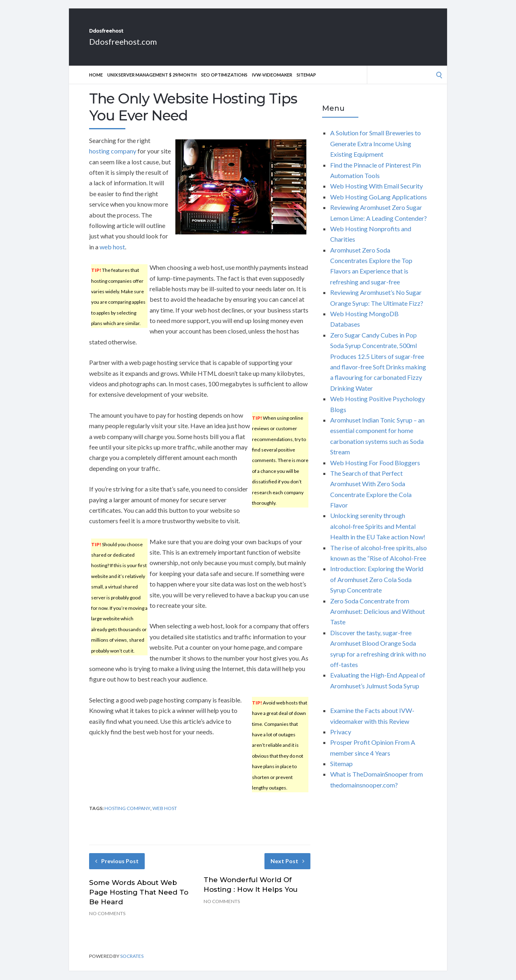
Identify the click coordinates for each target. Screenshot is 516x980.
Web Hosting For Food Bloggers (375, 471)
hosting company (113, 160)
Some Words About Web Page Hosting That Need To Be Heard (139, 901)
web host (112, 256)
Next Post (287, 870)
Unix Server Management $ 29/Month (152, 84)
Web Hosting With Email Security (377, 195)
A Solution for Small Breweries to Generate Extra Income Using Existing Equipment (376, 152)
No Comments (107, 922)
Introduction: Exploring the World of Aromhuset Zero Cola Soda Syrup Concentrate (377, 588)
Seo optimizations (224, 84)
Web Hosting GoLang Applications (379, 206)
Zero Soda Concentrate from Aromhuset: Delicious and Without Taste (378, 620)
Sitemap (306, 84)
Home (96, 84)
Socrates (132, 965)
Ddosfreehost (135, 35)
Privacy (341, 741)
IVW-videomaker (272, 84)
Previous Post (117, 870)
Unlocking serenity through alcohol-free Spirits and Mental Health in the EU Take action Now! (378, 535)
